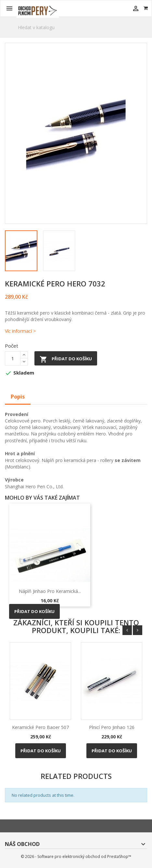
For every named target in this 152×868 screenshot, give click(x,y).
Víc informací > (20, 331)
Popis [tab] (18, 397)
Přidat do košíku (66, 359)
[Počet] (13, 358)
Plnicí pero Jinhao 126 (112, 727)
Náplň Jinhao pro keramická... (50, 591)
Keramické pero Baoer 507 (40, 727)
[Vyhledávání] (76, 27)
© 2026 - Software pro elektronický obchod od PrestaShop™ (76, 856)
